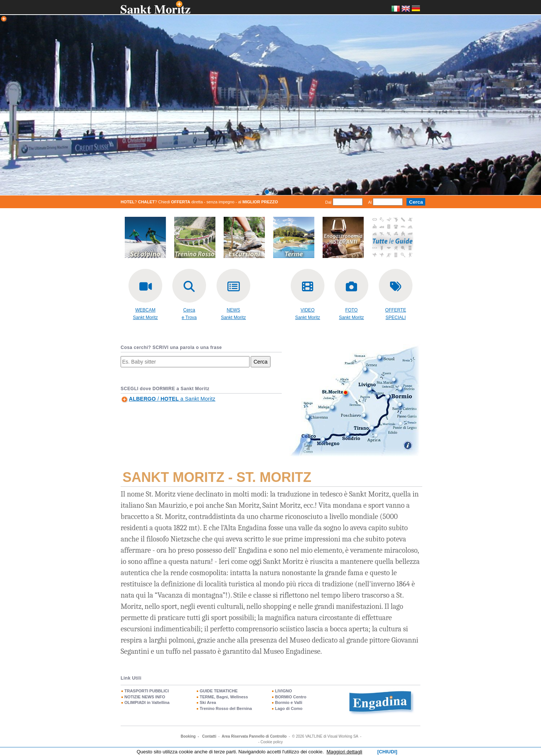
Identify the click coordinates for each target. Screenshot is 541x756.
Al (370, 202)
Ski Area (208, 702)
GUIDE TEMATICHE (219, 691)
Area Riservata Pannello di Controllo (254, 736)
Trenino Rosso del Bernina (226, 708)
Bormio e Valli (289, 702)
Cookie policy (271, 742)
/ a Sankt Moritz (172, 399)
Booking (188, 736)
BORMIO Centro (291, 697)
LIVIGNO (283, 691)
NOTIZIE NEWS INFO (145, 697)
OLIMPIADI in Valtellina (147, 702)
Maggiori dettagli (344, 752)
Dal (328, 202)
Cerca (261, 362)
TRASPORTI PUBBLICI (147, 691)
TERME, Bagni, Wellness (224, 697)
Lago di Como (289, 708)
